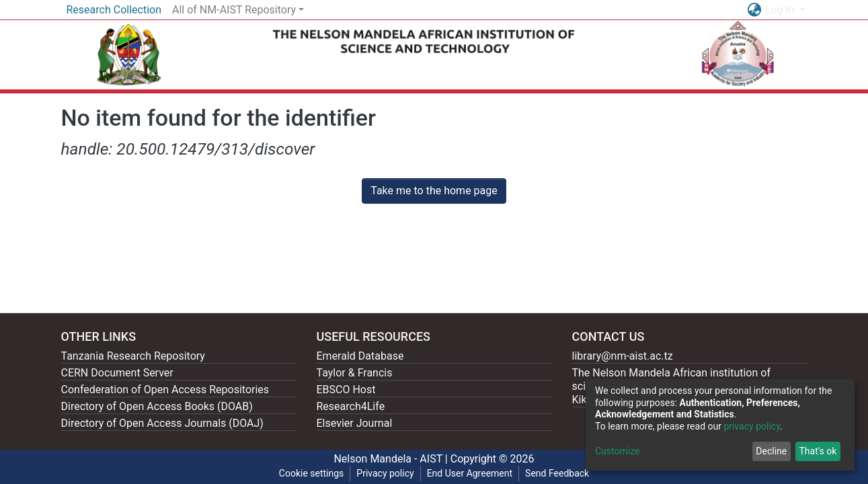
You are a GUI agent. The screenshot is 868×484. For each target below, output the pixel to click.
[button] (755, 10)
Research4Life (351, 406)
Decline (771, 451)
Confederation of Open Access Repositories (165, 390)
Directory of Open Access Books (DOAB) (157, 406)
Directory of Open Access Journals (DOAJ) (162, 423)
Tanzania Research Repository (133, 356)
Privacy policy (385, 473)
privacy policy (752, 426)
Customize (617, 451)
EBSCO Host (346, 390)
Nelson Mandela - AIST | (392, 459)
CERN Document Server (117, 373)
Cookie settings (312, 473)
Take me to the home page (434, 191)
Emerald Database (360, 356)
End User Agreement (470, 473)
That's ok (818, 451)
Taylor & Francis (355, 373)
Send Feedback (557, 473)
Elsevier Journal (355, 423)
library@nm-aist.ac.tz (623, 356)
